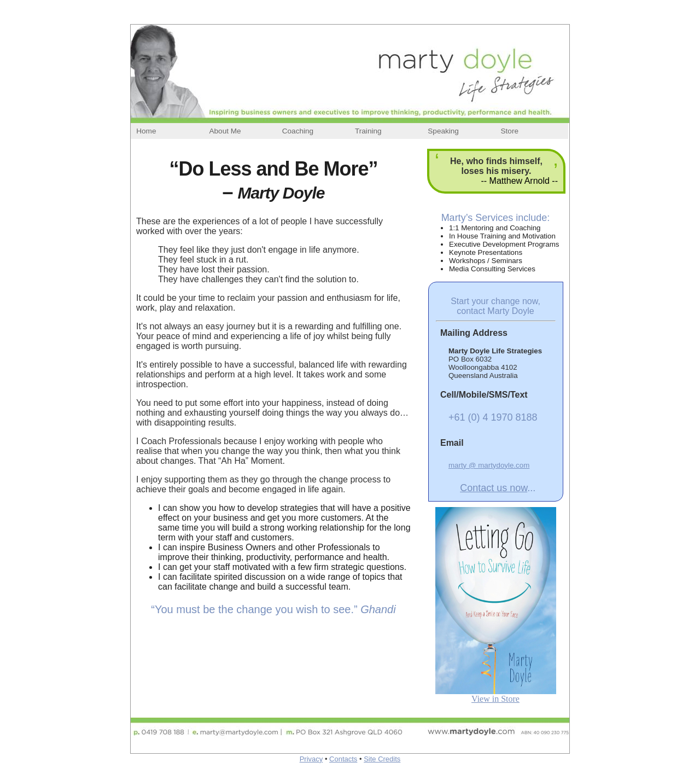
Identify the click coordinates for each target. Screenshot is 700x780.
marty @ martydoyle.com (489, 465)
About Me (225, 131)
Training (368, 131)
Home (146, 131)
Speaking (443, 131)
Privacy (311, 759)
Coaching (298, 131)
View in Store (495, 699)
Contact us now (494, 488)
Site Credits (382, 759)
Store (510, 131)
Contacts (343, 759)
